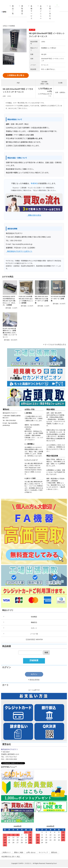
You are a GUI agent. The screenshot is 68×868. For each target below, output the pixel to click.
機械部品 (34, 623)
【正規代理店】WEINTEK (34, 640)
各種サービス (31, 12)
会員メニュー (41, 12)
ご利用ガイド (7, 853)
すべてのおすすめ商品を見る (55, 344)
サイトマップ (46, 853)
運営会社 (58, 853)
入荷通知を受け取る (16, 75)
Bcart (55, 864)
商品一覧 (13, 10)
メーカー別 (34, 634)
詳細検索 (34, 661)
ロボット (34, 628)
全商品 (5, 26)
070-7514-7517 (11, 757)
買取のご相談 (20, 853)
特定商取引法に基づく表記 (11, 857)
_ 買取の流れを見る (34, 215)
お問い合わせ (50, 12)
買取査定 (22, 10)
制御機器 (12, 26)
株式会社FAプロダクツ (10, 413)
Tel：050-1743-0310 (9, 420)
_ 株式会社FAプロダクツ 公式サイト (19, 251)
